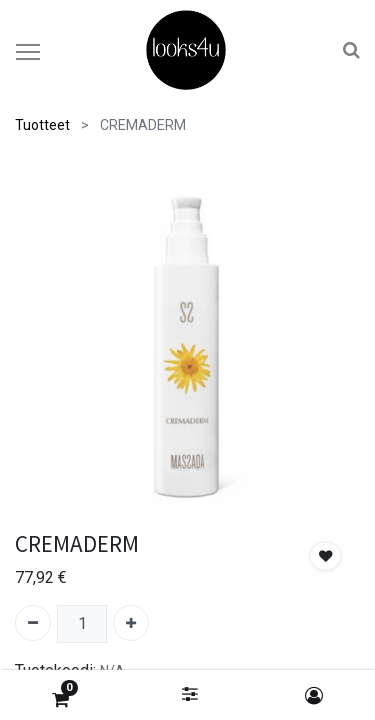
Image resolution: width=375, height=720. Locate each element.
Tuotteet (42, 125)
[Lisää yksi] (131, 623)
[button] (326, 556)
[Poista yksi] (33, 623)
